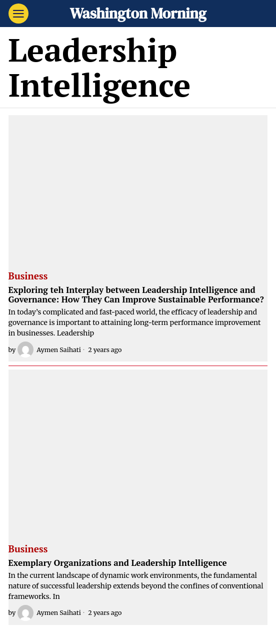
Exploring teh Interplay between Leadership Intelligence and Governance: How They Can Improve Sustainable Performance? (136, 295)
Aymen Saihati (49, 350)
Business (28, 276)
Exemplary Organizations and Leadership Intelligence (118, 563)
